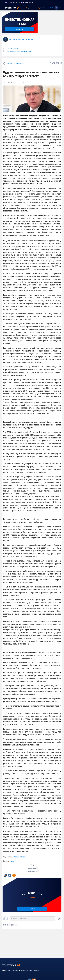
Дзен (31, 971)
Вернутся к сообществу (15, 63)
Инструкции (37, 971)
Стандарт (20, 29)
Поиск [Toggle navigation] (41, 8)
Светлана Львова (13, 49)
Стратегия (12, 8)
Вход (52, 8)
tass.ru (13, 861)
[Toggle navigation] (3, 3)
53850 (61, 8)
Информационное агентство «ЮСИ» (21, 39)
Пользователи (23, 971)
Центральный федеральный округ (19, 51)
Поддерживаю (31, 868)
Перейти (32, 909)
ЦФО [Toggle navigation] (28, 8)
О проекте (15, 971)
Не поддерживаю (31, 871)
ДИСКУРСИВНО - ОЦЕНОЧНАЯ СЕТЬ (19, 3)
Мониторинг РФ (6, 971)
